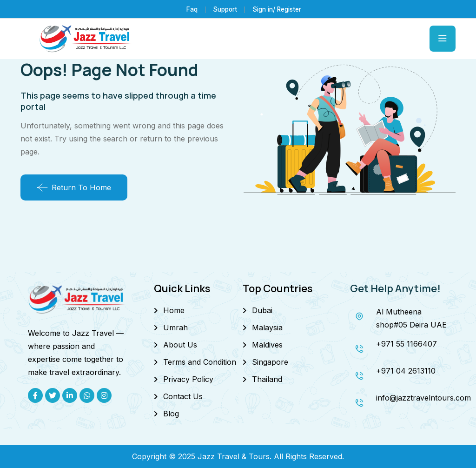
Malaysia (267, 328)
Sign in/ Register (278, 9)
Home (174, 310)
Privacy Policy (188, 379)
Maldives (267, 345)
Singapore (270, 362)
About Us (180, 345)
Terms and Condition (200, 362)
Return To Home (74, 187)
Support (223, 9)
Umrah (175, 328)
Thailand (267, 379)
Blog (171, 414)
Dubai (262, 310)
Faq (189, 9)
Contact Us (183, 396)
